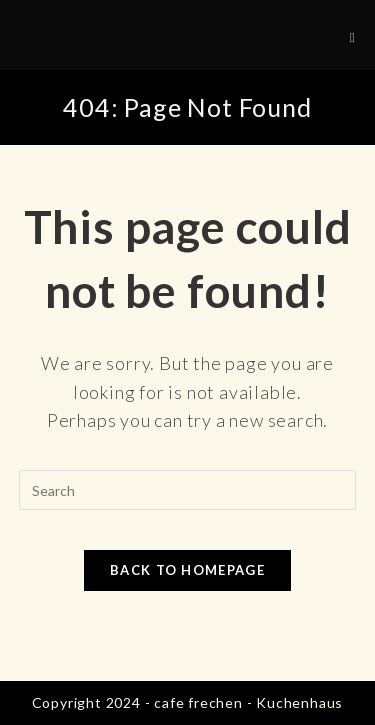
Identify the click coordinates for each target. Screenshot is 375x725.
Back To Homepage (187, 570)
